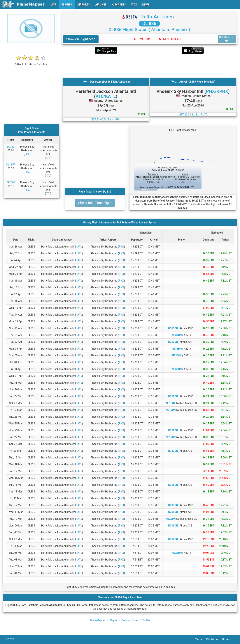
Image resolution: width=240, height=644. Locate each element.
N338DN (177, 369)
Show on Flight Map (81, 39)
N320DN (171, 519)
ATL (48, 158)
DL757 (11, 147)
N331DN (177, 349)
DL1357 (11, 165)
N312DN (173, 342)
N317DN (171, 437)
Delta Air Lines (157, 17)
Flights (113, 620)
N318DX (171, 403)
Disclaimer (214, 639)
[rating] (31, 62)
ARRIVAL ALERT (227, 39)
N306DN (173, 485)
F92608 (11, 182)
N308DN (173, 512)
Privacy (228, 639)
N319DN (171, 410)
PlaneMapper (98, 620)
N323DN (177, 553)
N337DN (177, 335)
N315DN (173, 328)
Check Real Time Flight (95, 203)
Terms (201, 639)
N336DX (177, 355)
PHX (27, 154)
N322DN (173, 451)
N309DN (173, 396)
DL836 (146, 620)
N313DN (173, 505)
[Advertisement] (149, 66)
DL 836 (149, 24)
